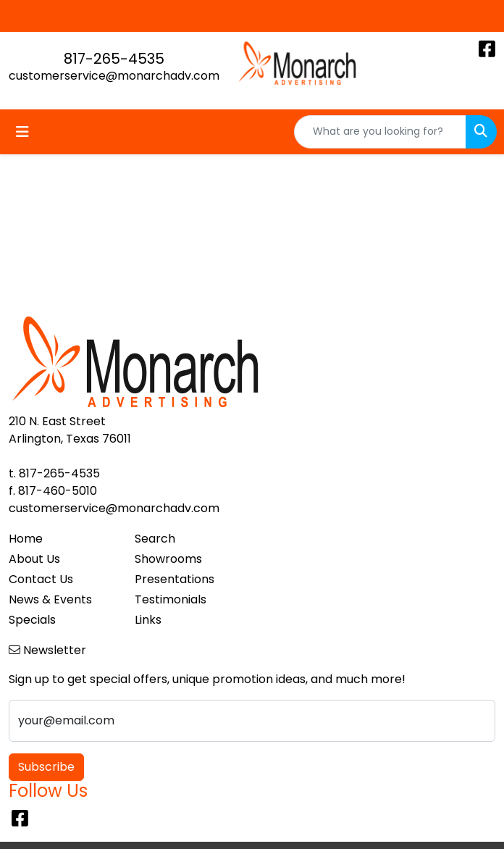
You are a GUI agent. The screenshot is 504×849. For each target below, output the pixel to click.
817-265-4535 (114, 59)
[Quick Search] (380, 132)
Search (155, 539)
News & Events (50, 599)
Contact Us (41, 579)
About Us (34, 559)
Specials (32, 620)
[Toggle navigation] (22, 132)
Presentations (175, 579)
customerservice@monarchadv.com (114, 76)
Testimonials (171, 599)
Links (148, 620)
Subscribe (46, 767)
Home (26, 539)
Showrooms (168, 559)
